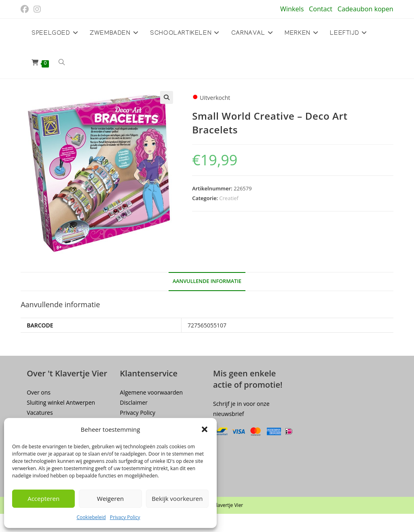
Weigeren (110, 498)
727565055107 (207, 325)
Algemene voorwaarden (151, 392)
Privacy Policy (125, 517)
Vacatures (40, 413)
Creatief (229, 198)
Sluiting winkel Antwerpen (61, 402)
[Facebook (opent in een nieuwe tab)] (26, 9)
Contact (321, 9)
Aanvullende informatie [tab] (207, 281)
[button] (205, 429)
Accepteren (43, 498)
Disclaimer (134, 402)
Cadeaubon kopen (365, 9)
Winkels (292, 9)
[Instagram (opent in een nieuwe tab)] (37, 9)
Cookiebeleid (91, 517)
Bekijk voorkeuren (177, 498)
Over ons (39, 392)
